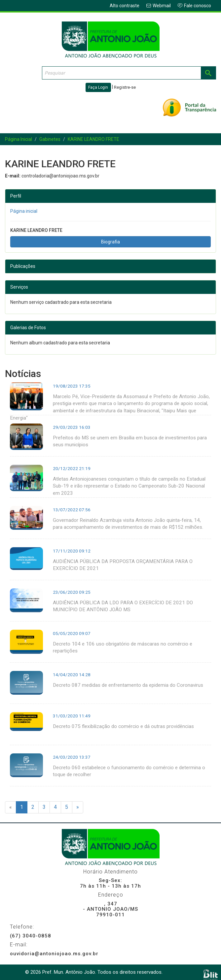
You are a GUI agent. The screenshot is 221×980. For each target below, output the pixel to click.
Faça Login (98, 87)
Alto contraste (125, 6)
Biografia (110, 242)
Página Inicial (18, 139)
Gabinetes (50, 139)
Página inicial (24, 211)
